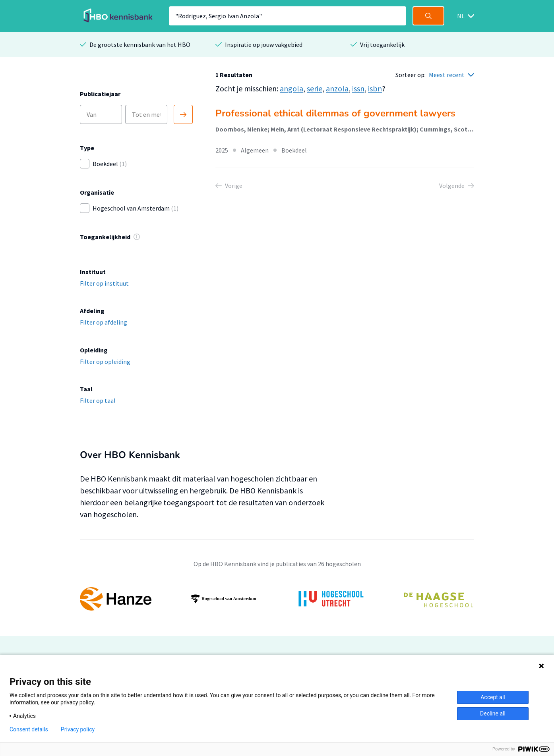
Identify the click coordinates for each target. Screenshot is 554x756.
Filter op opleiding (105, 362)
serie (315, 88)
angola (292, 88)
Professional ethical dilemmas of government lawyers (335, 113)
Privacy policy (78, 729)
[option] (277, 599)
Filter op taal (98, 400)
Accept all (493, 697)
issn (358, 88)
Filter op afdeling (104, 322)
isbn (375, 88)
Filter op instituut (104, 283)
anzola (337, 88)
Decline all (493, 713)
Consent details (29, 729)
